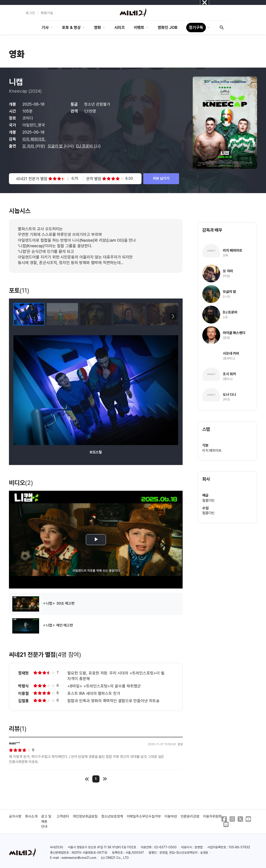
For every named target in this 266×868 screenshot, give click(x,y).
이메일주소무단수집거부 (144, 816)
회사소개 (31, 816)
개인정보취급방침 (85, 816)
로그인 (30, 13)
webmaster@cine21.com (79, 858)
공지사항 (15, 816)
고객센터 (63, 816)
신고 (180, 744)
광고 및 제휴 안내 (46, 821)
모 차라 (29, 146)
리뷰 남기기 (161, 178)
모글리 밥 (56, 146)
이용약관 (171, 816)
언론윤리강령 (190, 816)
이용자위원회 (212, 816)
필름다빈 (209, 500)
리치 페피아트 (34, 139)
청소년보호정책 (112, 816)
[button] (173, 316)
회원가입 (47, 13)
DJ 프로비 (85, 146)
